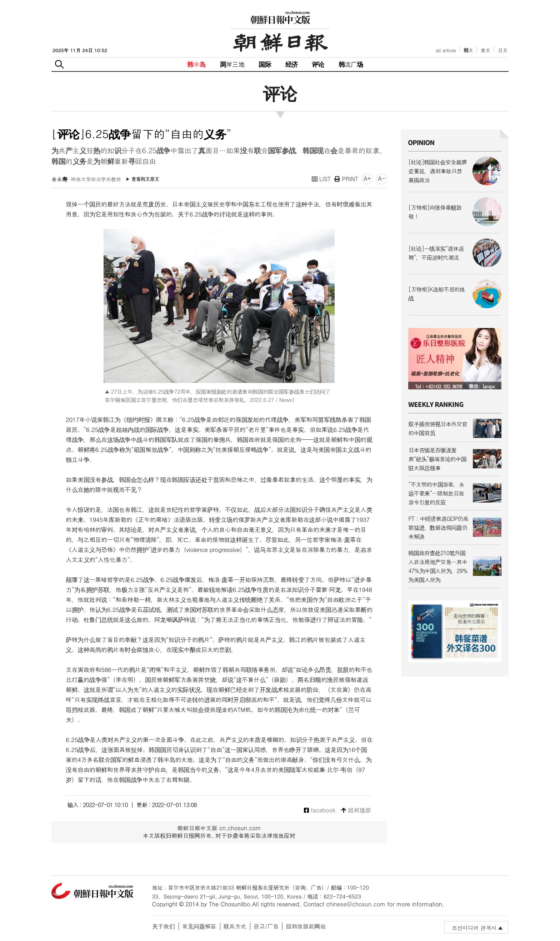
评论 (318, 64)
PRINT (346, 179)
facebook (320, 810)
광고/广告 (266, 926)
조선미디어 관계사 (474, 928)
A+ (367, 178)
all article (446, 50)
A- (381, 178)
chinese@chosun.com (356, 904)
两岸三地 (232, 64)
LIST (321, 179)
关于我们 (164, 926)
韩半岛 (196, 64)
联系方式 (235, 926)
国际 (265, 64)
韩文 (469, 50)
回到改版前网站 (306, 926)
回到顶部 (356, 810)
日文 (503, 50)
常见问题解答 (199, 926)
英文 (486, 50)
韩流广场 (351, 64)
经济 (291, 64)
